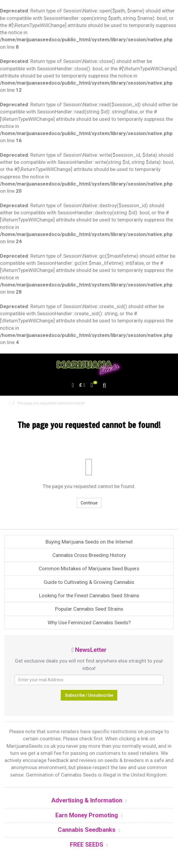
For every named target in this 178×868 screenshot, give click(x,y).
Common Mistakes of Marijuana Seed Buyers (89, 568)
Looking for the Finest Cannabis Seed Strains (89, 595)
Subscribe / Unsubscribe (89, 695)
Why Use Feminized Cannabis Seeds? (89, 623)
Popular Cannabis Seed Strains (89, 609)
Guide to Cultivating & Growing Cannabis (89, 582)
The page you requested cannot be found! (51, 403)
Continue (89, 503)
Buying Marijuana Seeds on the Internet (89, 542)
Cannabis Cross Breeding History (89, 555)
